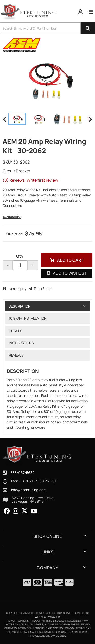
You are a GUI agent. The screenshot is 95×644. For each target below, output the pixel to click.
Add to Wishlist (70, 273)
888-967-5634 (23, 473)
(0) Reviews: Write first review (30, 180)
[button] (48, 28)
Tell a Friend (43, 289)
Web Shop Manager (47, 617)
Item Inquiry (17, 289)
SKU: (7, 162)
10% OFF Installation (28, 318)
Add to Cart (70, 260)
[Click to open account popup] (80, 12)
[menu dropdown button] (91, 12)
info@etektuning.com (29, 490)
